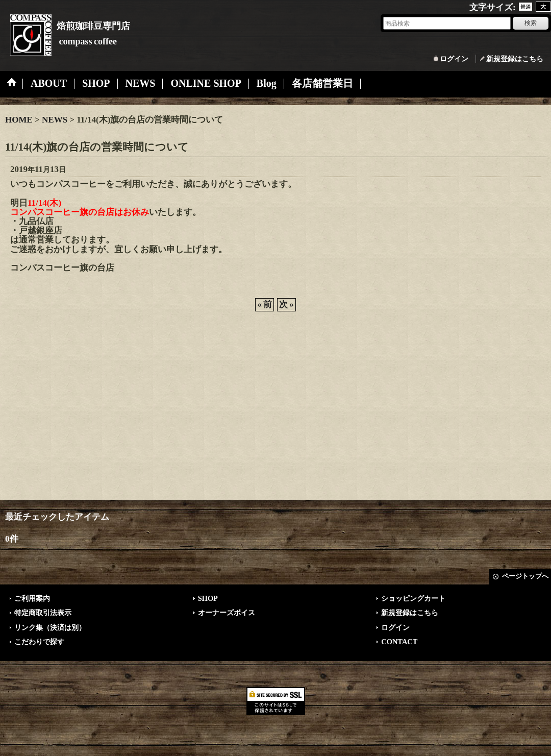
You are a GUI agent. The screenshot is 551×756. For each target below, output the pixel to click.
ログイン (454, 59)
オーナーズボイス (227, 613)
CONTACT (399, 642)
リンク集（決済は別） (50, 627)
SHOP (208, 598)
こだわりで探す (39, 642)
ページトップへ (525, 576)
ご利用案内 (32, 598)
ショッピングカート (413, 598)
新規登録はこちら (515, 59)
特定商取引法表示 (43, 613)
